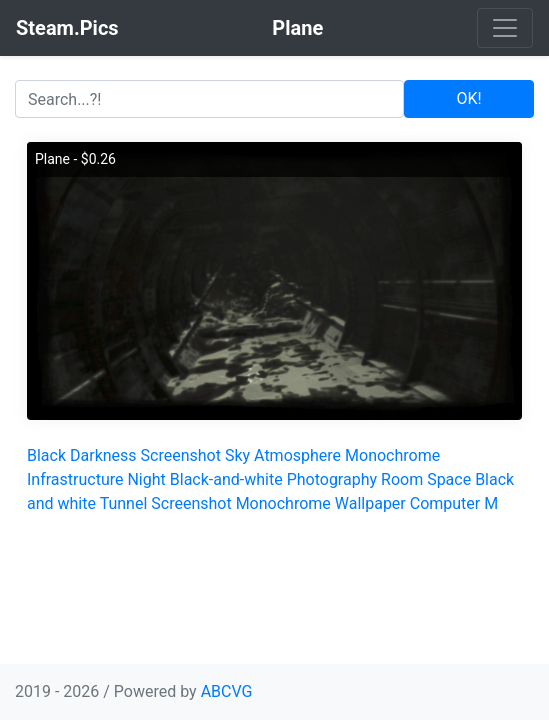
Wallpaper (370, 503)
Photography (332, 479)
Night (146, 479)
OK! (469, 98)
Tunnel (124, 503)
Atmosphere (297, 455)
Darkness (103, 455)
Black (46, 455)
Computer (445, 503)
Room (402, 479)
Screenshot (181, 455)
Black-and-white (226, 479)
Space (449, 479)
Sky (237, 455)
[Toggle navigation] (505, 28)
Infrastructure (75, 479)
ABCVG (227, 691)
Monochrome (392, 455)
